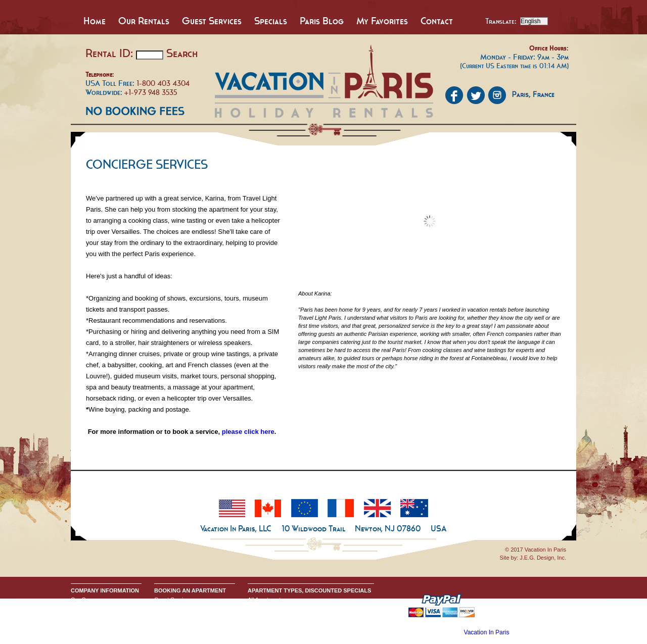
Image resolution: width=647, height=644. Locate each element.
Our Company (88, 600)
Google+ (81, 624)
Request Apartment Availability (192, 616)
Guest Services (212, 21)
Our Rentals (144, 21)
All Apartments (266, 600)
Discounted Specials (273, 632)
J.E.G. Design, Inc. (543, 558)
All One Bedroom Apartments (284, 616)
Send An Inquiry (90, 608)
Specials (271, 21)
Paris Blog (322, 21)
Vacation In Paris (487, 632)
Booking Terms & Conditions (189, 608)
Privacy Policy (88, 616)
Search (182, 53)
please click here (248, 432)
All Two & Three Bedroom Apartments (294, 624)
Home (95, 21)
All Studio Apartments (274, 608)
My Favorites (382, 21)
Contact (437, 21)
